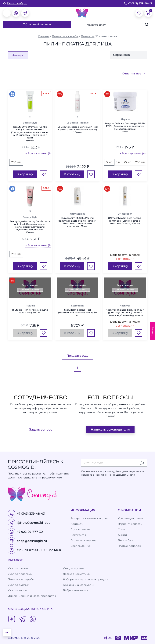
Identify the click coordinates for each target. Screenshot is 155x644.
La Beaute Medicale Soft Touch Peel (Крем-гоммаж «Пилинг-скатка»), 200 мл (77, 130)
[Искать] (147, 24)
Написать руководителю (110, 429)
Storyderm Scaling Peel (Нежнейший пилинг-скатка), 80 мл (77, 313)
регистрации (125, 259)
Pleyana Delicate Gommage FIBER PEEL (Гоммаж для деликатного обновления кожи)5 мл (125, 128)
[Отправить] (142, 463)
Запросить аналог (30, 290)
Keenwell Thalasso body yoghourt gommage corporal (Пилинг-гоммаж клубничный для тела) (125, 313)
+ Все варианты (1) (38, 153)
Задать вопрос (41, 429)
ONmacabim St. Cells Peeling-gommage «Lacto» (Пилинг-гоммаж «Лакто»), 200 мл (125, 221)
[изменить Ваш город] (15, 4)
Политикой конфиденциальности (115, 475)
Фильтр (152, 331)
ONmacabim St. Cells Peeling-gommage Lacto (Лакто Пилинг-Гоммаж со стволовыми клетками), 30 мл (77, 222)
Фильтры (18, 55)
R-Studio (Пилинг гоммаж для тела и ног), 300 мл (30, 311)
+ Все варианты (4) (133, 153)
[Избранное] (44, 174)
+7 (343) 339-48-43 (138, 3)
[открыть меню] (7, 13)
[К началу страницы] (7, 633)
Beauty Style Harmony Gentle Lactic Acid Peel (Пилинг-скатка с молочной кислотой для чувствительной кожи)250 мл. (30, 227)
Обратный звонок (37, 24)
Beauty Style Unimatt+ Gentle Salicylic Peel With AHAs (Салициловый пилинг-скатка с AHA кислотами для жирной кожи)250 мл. (30, 134)
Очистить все (134, 73)
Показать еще (77, 356)
